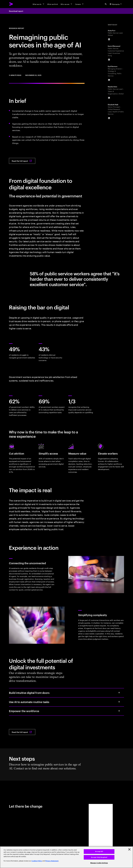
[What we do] (39, 4)
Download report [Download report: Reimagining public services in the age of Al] (16, 11)
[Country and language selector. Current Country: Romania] (116, 4)
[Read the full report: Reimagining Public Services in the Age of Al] (22, 161)
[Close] (129, 849)
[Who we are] (66, 4)
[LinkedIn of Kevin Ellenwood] (109, 60)
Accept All (99, 851)
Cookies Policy (37, 861)
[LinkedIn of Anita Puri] (109, 39)
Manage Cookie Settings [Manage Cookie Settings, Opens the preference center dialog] (99, 863)
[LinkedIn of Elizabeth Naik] (109, 118)
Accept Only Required (99, 857)
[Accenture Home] (11, 4)
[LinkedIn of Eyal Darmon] (109, 80)
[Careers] (80, 4)
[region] (66, 857)
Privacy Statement (52, 861)
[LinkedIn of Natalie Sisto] (109, 98)
